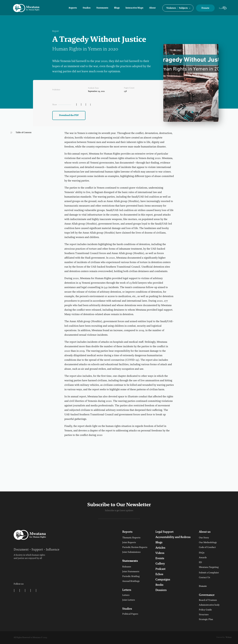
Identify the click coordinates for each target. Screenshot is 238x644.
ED (200, 563)
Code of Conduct (207, 547)
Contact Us (204, 578)
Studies (87, 8)
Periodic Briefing (131, 577)
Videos (160, 553)
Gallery (160, 564)
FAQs (202, 553)
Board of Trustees (208, 600)
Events (160, 559)
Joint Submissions (131, 552)
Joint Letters (129, 600)
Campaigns (163, 580)
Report (56, 31)
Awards (203, 558)
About (152, 8)
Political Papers (130, 614)
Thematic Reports (131, 538)
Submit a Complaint (209, 573)
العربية (221, 8)
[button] (178, 8)
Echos (159, 574)
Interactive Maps (134, 8)
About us (205, 532)
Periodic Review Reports (135, 547)
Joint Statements (131, 572)
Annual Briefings (131, 581)
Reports (73, 8)
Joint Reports (129, 543)
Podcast (160, 569)
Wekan (229, 637)
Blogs (117, 8)
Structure (204, 615)
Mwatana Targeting (209, 567)
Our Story (204, 538)
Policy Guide (205, 610)
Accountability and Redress (173, 537)
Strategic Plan (206, 620)
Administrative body (209, 605)
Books (159, 585)
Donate (205, 8)
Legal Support (164, 532)
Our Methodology (208, 543)
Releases (127, 567)
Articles (160, 548)
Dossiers (161, 590)
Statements (102, 8)
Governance (207, 595)
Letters (127, 590)
